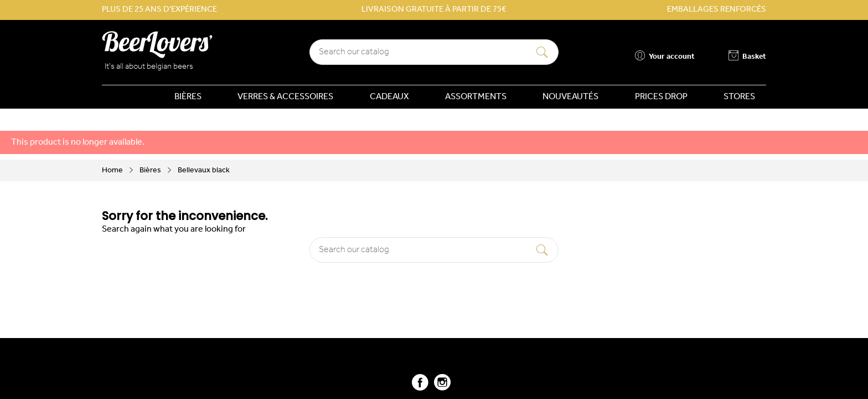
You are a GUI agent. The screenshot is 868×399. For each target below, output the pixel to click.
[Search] (434, 52)
